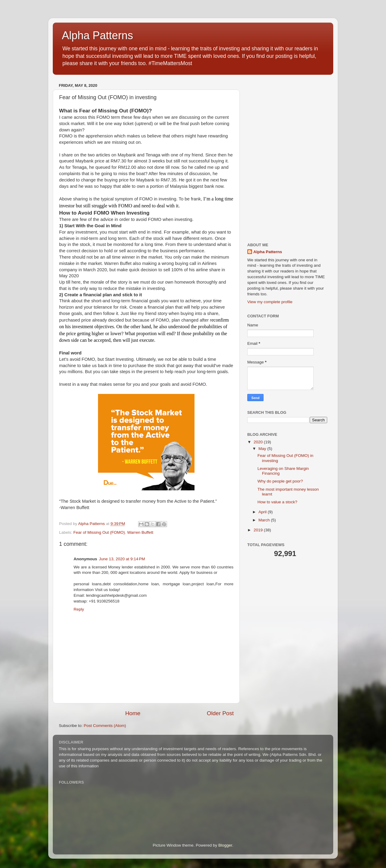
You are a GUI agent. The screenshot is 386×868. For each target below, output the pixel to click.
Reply (79, 609)
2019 (259, 530)
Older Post (220, 713)
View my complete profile (270, 302)
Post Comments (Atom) (105, 726)
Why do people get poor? (280, 481)
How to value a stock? (277, 502)
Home (133, 713)
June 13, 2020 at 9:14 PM (122, 559)
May (263, 449)
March (265, 520)
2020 (259, 442)
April (263, 512)
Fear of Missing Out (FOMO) (99, 532)
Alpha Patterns (97, 35)
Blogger (225, 845)
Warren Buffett (140, 532)
